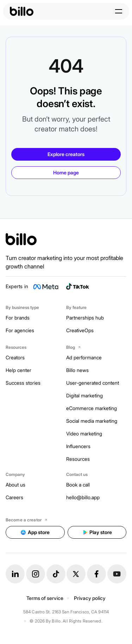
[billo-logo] (22, 11)
